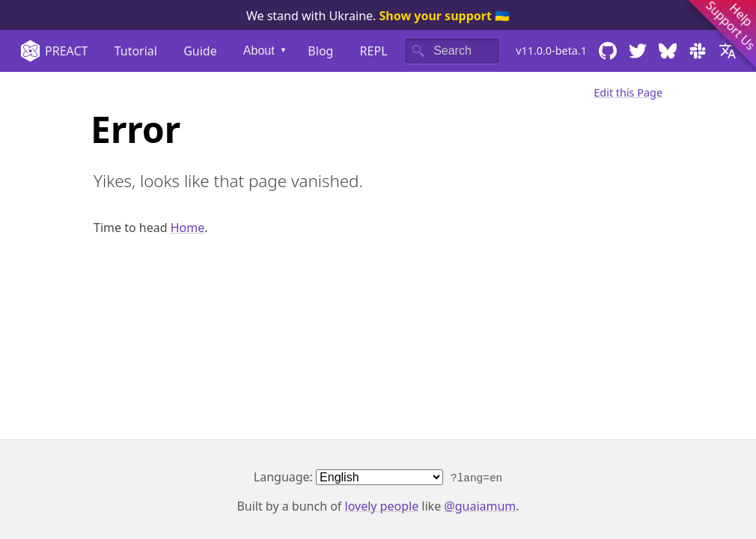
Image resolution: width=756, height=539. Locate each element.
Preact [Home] (54, 51)
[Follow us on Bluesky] (668, 51)
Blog (320, 51)
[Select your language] (731, 51)
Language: (378, 477)
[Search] (452, 51)
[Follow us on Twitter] (638, 51)
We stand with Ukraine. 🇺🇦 (378, 16)
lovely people (382, 506)
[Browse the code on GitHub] (608, 51)
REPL (374, 51)
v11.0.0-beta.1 (551, 51)
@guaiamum (480, 506)
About (259, 51)
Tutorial (136, 51)
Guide (200, 51)
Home (188, 228)
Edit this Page (628, 92)
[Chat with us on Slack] (698, 51)
